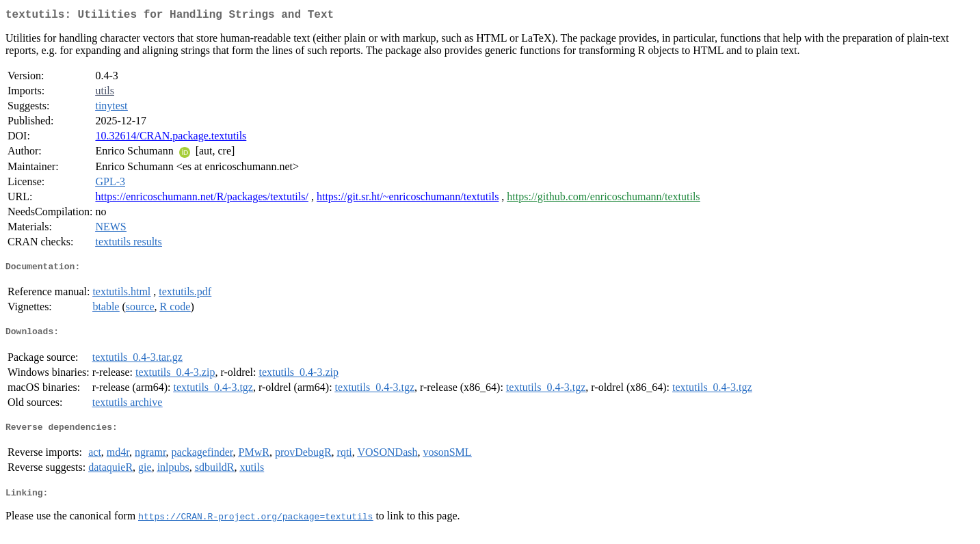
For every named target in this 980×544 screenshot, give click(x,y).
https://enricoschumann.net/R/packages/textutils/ (202, 199)
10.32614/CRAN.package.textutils (171, 138)
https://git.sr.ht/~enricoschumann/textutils (408, 199)
